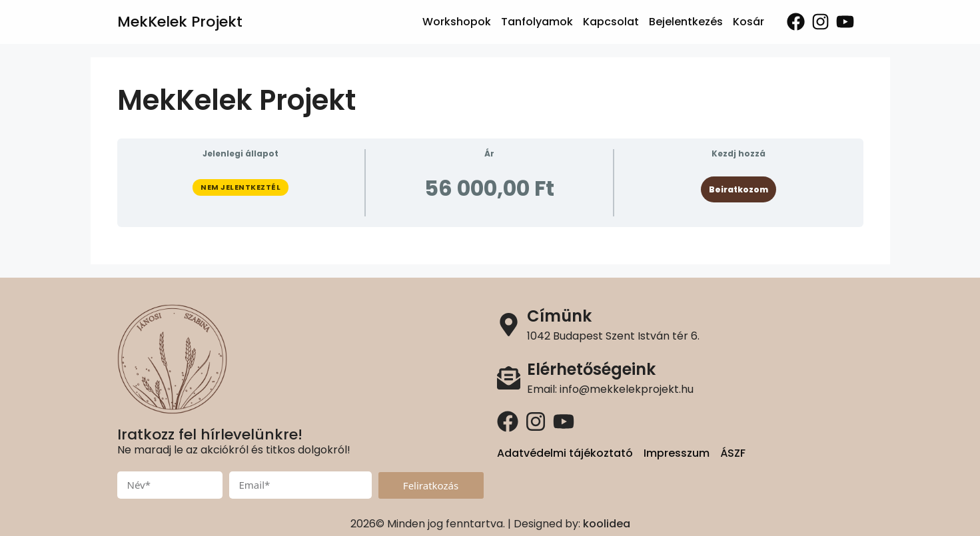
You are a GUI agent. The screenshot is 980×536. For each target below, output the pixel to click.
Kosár (748, 22)
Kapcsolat (611, 22)
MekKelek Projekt (180, 22)
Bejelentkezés (686, 22)
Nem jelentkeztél (241, 187)
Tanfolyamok (537, 22)
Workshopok (457, 22)
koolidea (607, 524)
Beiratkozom (738, 189)
